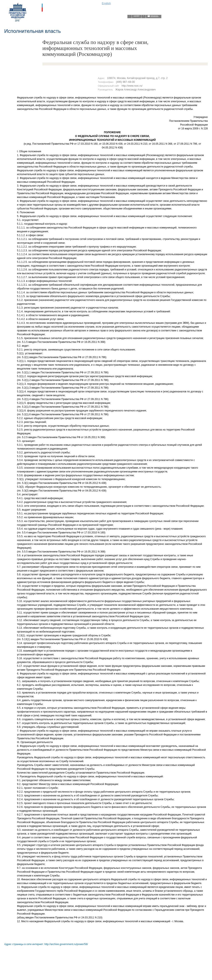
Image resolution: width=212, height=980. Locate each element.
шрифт (137, 16)
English (106, 3)
